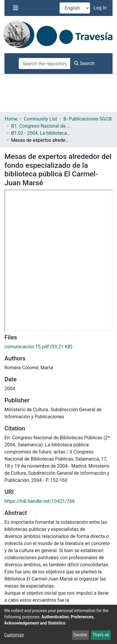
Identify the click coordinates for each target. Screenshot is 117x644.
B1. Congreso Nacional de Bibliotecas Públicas (41, 126)
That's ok (101, 635)
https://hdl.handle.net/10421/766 (40, 501)
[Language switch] (75, 8)
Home (11, 119)
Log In (101, 8)
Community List (40, 119)
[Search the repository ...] (45, 64)
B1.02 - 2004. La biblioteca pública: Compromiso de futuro (41, 133)
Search (84, 63)
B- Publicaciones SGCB (88, 119)
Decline (80, 635)
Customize (14, 635)
